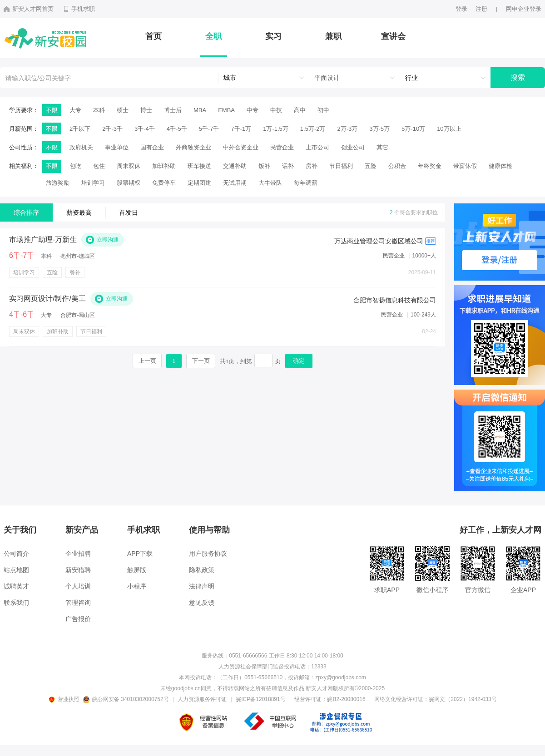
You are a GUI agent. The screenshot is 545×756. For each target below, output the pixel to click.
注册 (481, 9)
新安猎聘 (78, 570)
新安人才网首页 (29, 9)
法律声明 (202, 586)
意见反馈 (202, 603)
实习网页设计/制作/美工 (47, 299)
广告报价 (78, 619)
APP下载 (140, 553)
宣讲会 (393, 36)
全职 (213, 36)
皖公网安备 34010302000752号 (126, 699)
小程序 (137, 586)
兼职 (333, 36)
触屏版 (137, 570)
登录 (461, 9)
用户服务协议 (208, 553)
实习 (273, 36)
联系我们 (16, 603)
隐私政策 (202, 570)
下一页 (201, 361)
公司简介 (16, 553)
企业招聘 (78, 553)
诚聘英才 (16, 586)
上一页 (147, 361)
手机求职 (79, 9)
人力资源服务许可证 (202, 699)
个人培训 (78, 586)
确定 (299, 361)
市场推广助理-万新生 (43, 240)
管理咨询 (78, 603)
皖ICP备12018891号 (260, 699)
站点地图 (16, 570)
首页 (154, 36)
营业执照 (65, 699)
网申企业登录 (524, 9)
